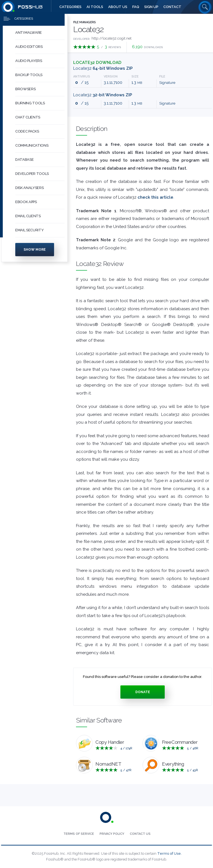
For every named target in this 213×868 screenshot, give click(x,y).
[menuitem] (34, 35)
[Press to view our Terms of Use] (79, 834)
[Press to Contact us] (140, 834)
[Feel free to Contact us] (172, 7)
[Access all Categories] (70, 7)
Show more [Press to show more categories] (35, 252)
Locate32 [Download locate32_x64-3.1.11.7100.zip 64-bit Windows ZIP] (103, 68)
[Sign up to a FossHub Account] (151, 7)
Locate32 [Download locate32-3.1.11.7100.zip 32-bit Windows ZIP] (103, 95)
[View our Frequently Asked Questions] (136, 7)
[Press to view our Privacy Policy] (112, 834)
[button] (40, 35)
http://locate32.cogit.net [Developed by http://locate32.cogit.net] (111, 38)
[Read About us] (118, 7)
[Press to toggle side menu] (32, 21)
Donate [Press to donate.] (143, 692)
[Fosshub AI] (95, 7)
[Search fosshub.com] (205, 7)
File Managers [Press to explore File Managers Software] (85, 22)
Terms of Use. (169, 853)
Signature (167, 83)
